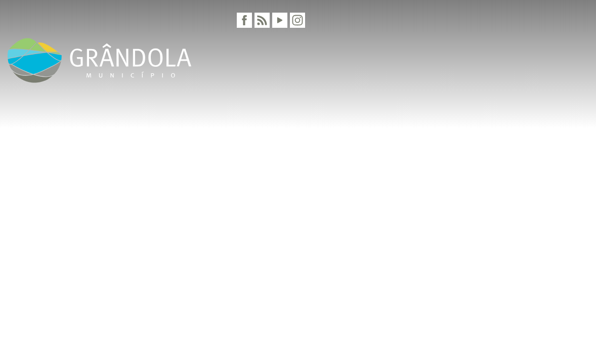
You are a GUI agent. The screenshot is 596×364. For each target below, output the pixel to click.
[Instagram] (297, 20)
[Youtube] (280, 20)
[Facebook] (244, 20)
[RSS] (262, 20)
